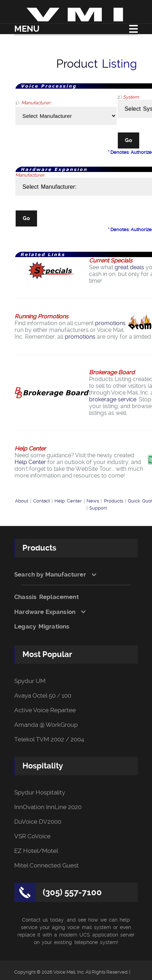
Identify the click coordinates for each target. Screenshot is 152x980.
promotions (110, 323)
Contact (41, 501)
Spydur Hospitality (40, 793)
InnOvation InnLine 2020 (48, 807)
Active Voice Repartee (45, 710)
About (22, 501)
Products (114, 501)
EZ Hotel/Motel (36, 851)
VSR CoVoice (32, 836)
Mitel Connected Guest (46, 866)
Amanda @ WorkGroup (46, 725)
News (93, 501)
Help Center (30, 462)
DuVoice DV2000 (38, 822)
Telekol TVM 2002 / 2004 (49, 739)
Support (98, 508)
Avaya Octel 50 (35, 696)
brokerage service (113, 399)
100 (66, 696)
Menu (27, 29)
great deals (129, 267)
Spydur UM (30, 681)
